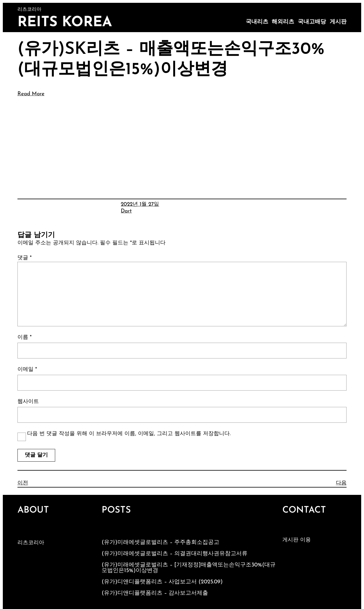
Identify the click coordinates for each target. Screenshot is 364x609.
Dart (126, 211)
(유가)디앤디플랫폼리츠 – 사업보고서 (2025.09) (162, 582)
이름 (24, 337)
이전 (23, 483)
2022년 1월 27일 (140, 204)
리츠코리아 (31, 543)
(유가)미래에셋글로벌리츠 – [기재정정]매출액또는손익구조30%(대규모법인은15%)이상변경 (189, 568)
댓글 (24, 258)
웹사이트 (28, 402)
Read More (31, 94)
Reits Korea (65, 23)
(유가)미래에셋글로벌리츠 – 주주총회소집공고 (160, 542)
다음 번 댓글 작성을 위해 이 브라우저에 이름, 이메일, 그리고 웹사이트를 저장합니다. (129, 434)
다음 (341, 483)
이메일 (27, 370)
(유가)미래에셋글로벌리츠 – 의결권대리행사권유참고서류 (175, 554)
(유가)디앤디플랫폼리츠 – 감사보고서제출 (155, 593)
